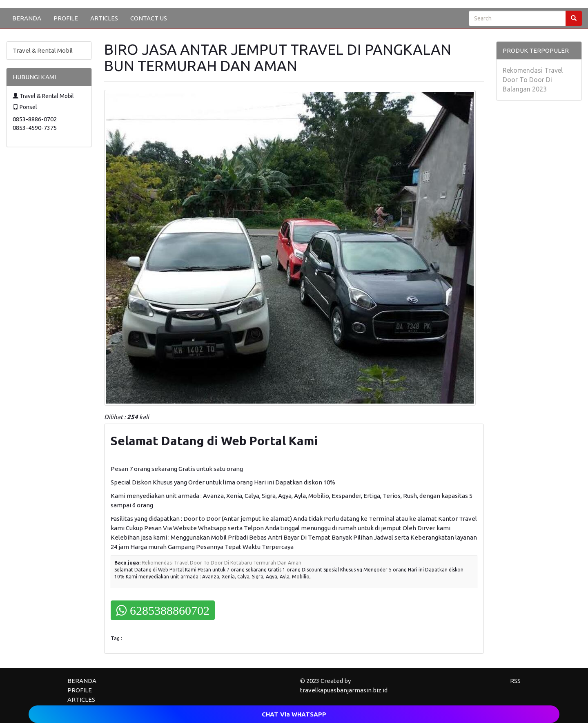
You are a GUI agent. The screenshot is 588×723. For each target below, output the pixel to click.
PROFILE (66, 18)
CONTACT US (149, 18)
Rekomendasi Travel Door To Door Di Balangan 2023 (533, 80)
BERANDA (27, 18)
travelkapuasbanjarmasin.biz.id (344, 690)
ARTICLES (104, 18)
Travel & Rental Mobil (43, 50)
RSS (515, 681)
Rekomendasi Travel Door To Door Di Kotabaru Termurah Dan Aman (222, 563)
